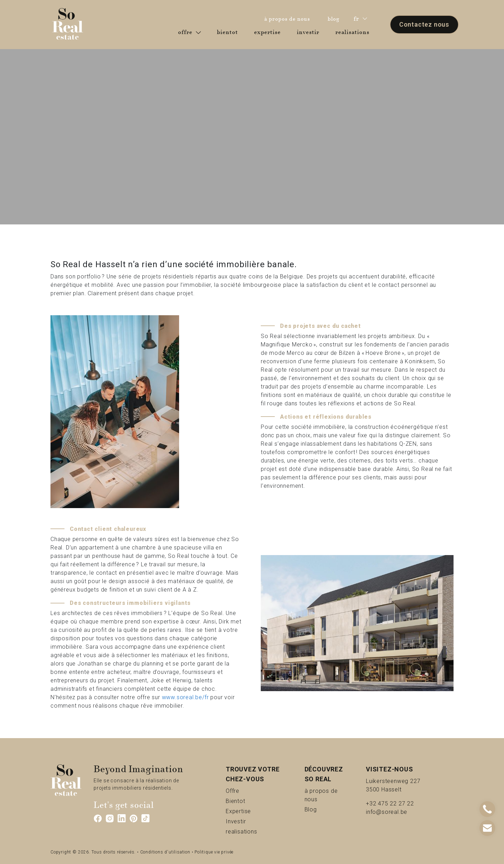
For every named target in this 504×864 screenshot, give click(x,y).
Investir (248, 821)
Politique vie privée (214, 852)
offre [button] (189, 32)
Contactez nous (424, 24)
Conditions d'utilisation (165, 852)
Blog (319, 809)
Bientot (247, 801)
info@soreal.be (387, 812)
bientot (229, 32)
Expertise (253, 811)
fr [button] (360, 19)
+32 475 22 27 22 (390, 804)
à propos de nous (289, 18)
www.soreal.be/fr (185, 697)
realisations (354, 32)
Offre (241, 791)
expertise (269, 32)
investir (309, 32)
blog (335, 18)
